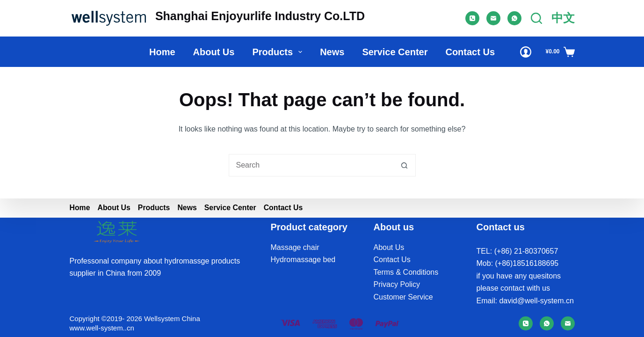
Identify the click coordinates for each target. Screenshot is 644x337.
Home (162, 52)
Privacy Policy (397, 284)
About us (214, 52)
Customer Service (403, 297)
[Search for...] (311, 165)
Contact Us (470, 52)
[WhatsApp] (514, 18)
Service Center (395, 52)
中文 (563, 18)
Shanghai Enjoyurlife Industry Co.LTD (260, 16)
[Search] (536, 18)
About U (387, 247)
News (332, 52)
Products (279, 52)
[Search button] (405, 165)
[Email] (493, 18)
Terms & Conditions (406, 272)
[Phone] (472, 18)
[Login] (526, 52)
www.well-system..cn (102, 328)
